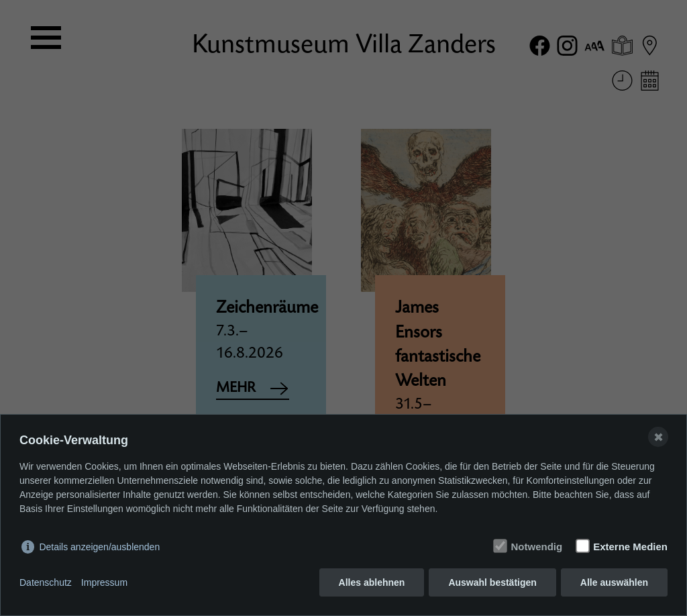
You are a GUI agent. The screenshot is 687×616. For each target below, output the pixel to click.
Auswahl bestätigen (492, 582)
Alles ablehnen (372, 582)
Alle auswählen (614, 582)
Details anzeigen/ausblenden (99, 547)
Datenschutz (46, 582)
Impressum (104, 582)
